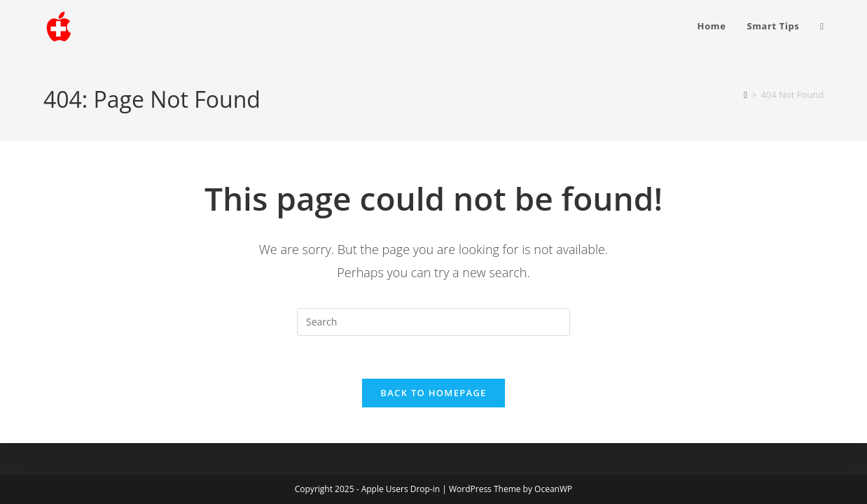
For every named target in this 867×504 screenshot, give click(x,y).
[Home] (745, 94)
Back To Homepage (433, 393)
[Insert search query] (433, 322)
